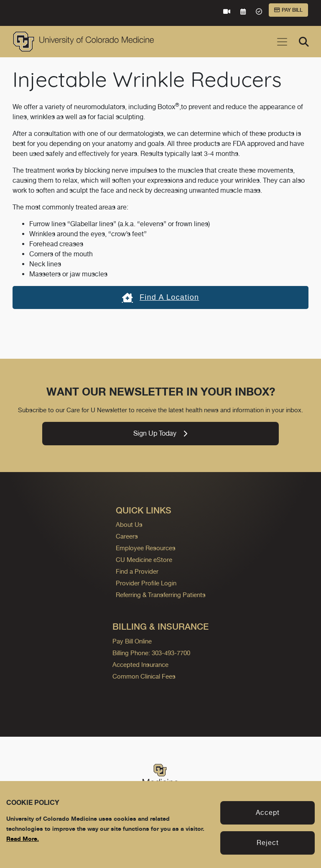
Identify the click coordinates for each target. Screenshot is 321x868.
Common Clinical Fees (144, 676)
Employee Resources (146, 548)
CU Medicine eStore (144, 560)
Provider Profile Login (146, 583)
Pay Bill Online (132, 641)
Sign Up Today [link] (160, 433)
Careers (127, 536)
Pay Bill (288, 10)
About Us (129, 525)
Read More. (23, 839)
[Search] (304, 42)
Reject (268, 843)
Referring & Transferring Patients (161, 595)
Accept (268, 813)
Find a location (161, 297)
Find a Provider (137, 571)
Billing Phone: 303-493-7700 (151, 653)
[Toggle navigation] (282, 42)
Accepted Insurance (140, 665)
